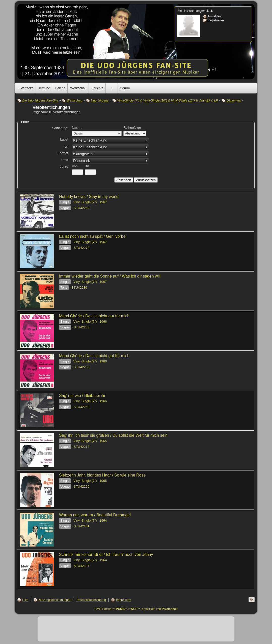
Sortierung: (60, 128)
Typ (65, 146)
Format (63, 153)
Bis (87, 166)
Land (64, 160)
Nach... (77, 128)
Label (64, 139)
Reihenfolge (132, 128)
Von (75, 166)
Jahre (64, 167)
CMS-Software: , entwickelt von (136, 609)
